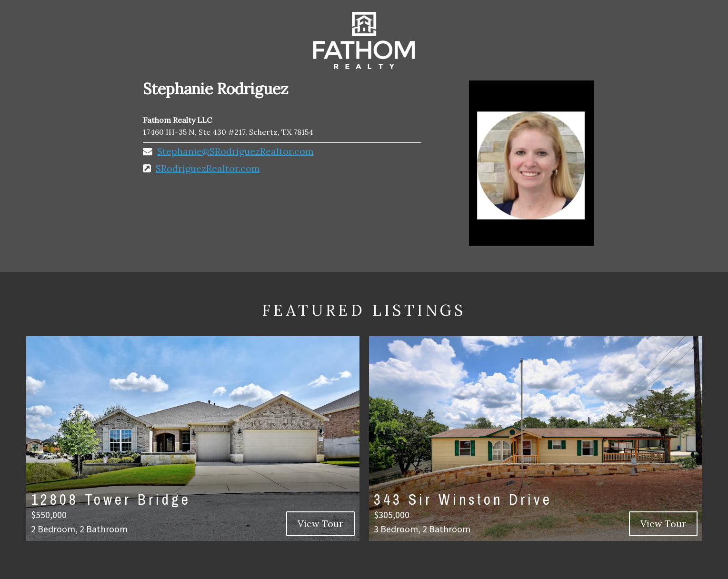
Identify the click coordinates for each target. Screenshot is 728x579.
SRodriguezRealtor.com (208, 168)
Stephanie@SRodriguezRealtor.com (235, 151)
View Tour (320, 524)
